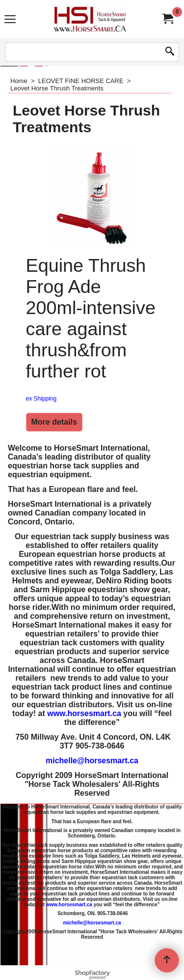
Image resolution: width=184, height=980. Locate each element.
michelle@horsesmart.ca (92, 761)
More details (54, 422)
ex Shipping (41, 399)
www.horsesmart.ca (84, 713)
